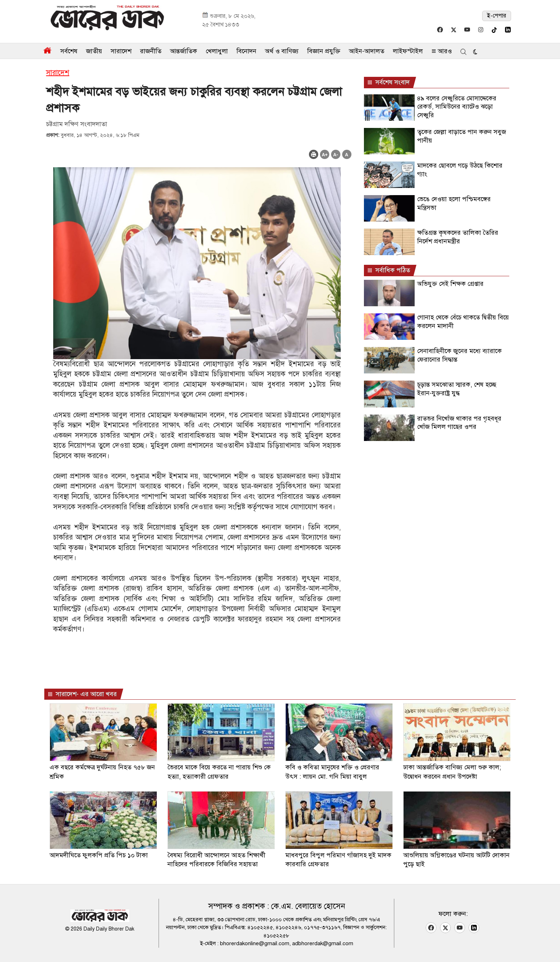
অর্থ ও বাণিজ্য (282, 51)
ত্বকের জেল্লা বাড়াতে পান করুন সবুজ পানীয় (462, 136)
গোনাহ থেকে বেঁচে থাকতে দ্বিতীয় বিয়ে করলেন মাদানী (463, 321)
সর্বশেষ (69, 51)
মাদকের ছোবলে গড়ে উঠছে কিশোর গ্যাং (460, 170)
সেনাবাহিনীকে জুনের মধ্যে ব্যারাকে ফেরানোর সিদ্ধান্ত (459, 355)
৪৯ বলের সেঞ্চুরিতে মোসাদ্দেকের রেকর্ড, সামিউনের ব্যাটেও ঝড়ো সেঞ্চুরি (457, 107)
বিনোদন (246, 51)
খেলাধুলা (217, 51)
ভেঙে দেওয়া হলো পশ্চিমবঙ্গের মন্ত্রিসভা (454, 203)
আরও (442, 51)
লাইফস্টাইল (408, 51)
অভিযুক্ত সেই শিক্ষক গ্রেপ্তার (450, 284)
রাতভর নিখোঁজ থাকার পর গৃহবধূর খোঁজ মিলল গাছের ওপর (459, 423)
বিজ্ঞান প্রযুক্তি (324, 51)
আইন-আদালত (367, 51)
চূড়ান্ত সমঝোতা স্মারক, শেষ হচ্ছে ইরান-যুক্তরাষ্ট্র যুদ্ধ (457, 389)
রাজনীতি (151, 51)
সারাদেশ (121, 51)
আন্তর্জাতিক (184, 51)
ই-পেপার (497, 16)
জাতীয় (94, 51)
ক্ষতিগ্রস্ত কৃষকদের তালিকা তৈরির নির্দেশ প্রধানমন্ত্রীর (458, 237)
